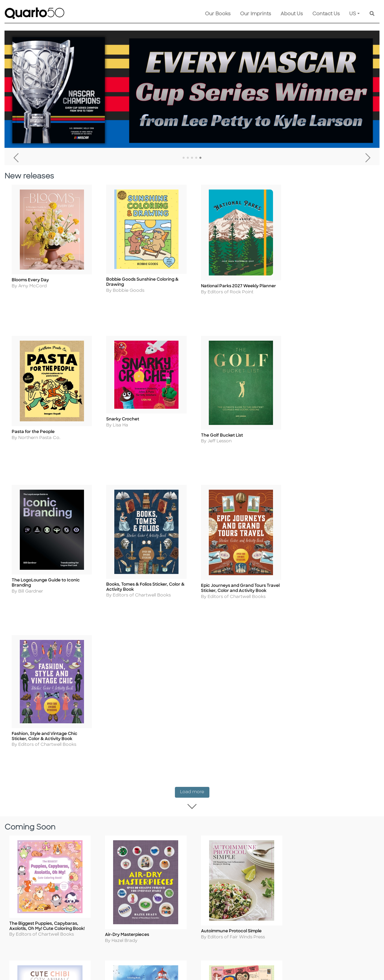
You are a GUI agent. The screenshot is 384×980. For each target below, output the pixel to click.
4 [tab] (196, 158)
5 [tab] (200, 158)
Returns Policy (171, 828)
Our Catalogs (170, 844)
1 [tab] (184, 158)
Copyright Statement (107, 836)
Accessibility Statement (109, 876)
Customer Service (175, 811)
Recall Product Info (236, 860)
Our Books (218, 14)
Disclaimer (167, 852)
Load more (195, 448)
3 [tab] (192, 158)
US (353, 14)
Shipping (165, 819)
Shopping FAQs (172, 836)
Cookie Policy (99, 828)
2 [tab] (188, 158)
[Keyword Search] (372, 14)
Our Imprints (255, 14)
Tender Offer (229, 868)
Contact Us (326, 14)
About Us (292, 14)
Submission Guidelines (239, 819)
